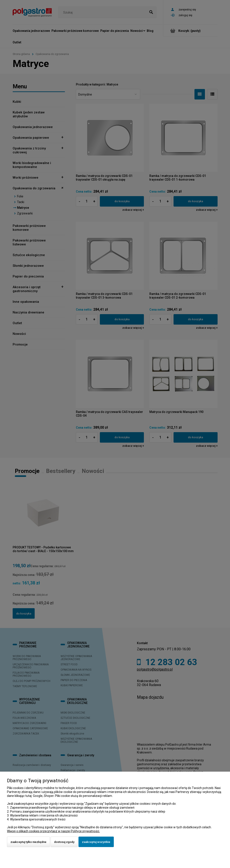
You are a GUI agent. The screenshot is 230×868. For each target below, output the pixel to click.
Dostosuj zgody (64, 842)
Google (38, 796)
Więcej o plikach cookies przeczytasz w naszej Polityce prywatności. (53, 831)
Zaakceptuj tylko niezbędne (28, 842)
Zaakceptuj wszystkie (96, 842)
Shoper (49, 796)
